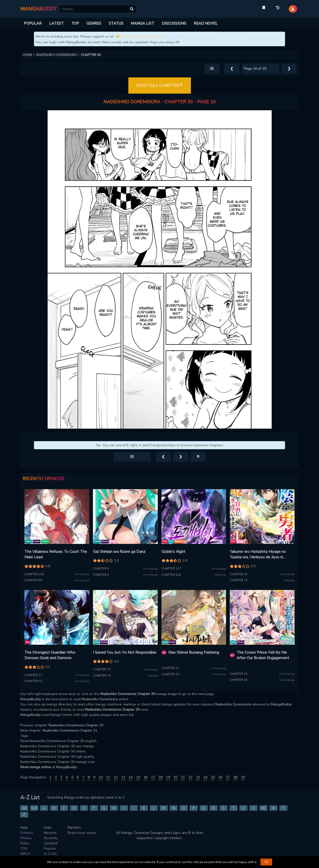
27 (228, 777)
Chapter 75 (102, 669)
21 (183, 777)
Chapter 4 (101, 575)
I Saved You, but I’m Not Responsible (125, 652)
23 (198, 777)
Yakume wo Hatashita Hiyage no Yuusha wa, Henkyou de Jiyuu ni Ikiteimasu (258, 555)
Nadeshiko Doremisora (100, 699)
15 (138, 777)
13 (123, 777)
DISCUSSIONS (174, 23)
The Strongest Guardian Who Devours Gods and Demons (50, 655)
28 (235, 777)
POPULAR (33, 23)
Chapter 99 (33, 580)
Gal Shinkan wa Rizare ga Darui (119, 552)
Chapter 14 (239, 580)
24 (205, 777)
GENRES (94, 23)
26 (220, 777)
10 (101, 777)
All (24, 808)
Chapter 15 (239, 574)
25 (213, 777)
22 (190, 777)
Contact (26, 833)
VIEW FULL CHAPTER (160, 86)
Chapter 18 (239, 680)
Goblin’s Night (173, 552)
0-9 (34, 808)
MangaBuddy (31, 699)
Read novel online (82, 833)
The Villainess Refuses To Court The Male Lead (56, 554)
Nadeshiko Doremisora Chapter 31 (70, 730)
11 (108, 777)
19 (168, 777)
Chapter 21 (170, 668)
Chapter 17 (33, 675)
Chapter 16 (33, 681)
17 (153, 777)
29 (243, 777)
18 (160, 777)
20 (175, 777)
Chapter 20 (170, 674)
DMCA (25, 854)
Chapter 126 (171, 575)
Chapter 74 (102, 676)
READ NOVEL (206, 23)
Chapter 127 (171, 569)
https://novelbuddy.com (142, 36)
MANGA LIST (143, 23)
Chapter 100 (34, 574)
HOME (29, 55)
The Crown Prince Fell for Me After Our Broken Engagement (263, 655)
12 (116, 777)
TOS (24, 848)
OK (266, 862)
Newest (50, 833)
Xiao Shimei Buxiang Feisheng (194, 652)
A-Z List (50, 854)
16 (146, 777)
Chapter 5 (101, 569)
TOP (75, 23)
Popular (50, 848)
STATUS (116, 23)
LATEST (56, 23)
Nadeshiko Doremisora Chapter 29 (76, 725)
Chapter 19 (239, 674)
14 (131, 777)
